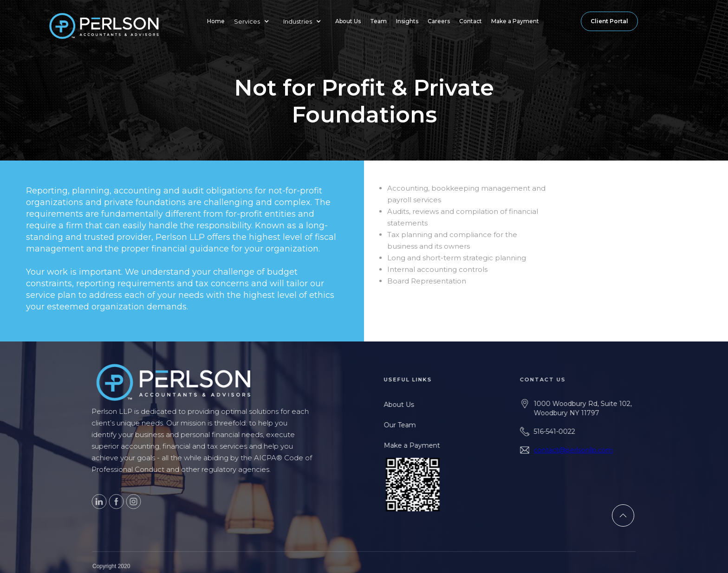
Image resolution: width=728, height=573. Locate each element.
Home (216, 21)
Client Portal (609, 21)
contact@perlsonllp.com (590, 450)
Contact (471, 21)
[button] (254, 21)
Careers (439, 21)
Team (378, 21)
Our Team (410, 425)
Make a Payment (515, 21)
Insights (407, 21)
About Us (348, 21)
